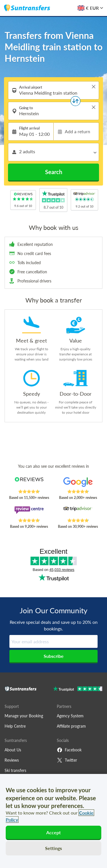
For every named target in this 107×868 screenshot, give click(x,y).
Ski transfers (15, 770)
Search (54, 172)
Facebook (69, 750)
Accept (54, 832)
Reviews (12, 760)
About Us (13, 750)
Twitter (67, 760)
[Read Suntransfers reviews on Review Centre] (29, 512)
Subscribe (54, 656)
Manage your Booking (24, 716)
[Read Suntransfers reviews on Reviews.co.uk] (29, 483)
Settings (53, 848)
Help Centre (15, 726)
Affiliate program (71, 726)
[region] (53, 821)
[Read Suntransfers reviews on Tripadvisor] (78, 512)
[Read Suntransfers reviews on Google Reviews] (78, 483)
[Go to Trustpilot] (78, 689)
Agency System (70, 716)
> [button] (94, 87)
